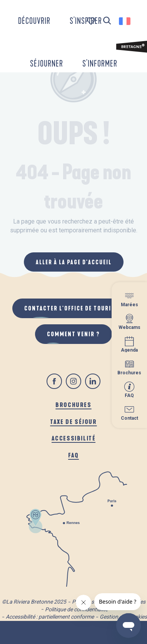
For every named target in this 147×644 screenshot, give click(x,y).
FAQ (73, 455)
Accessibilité (74, 438)
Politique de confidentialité (76, 609)
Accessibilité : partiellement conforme (50, 617)
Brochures (73, 405)
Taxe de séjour (73, 421)
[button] (107, 21)
